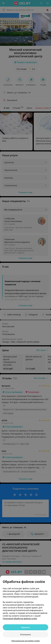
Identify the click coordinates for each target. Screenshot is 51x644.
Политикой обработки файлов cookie (20, 618)
